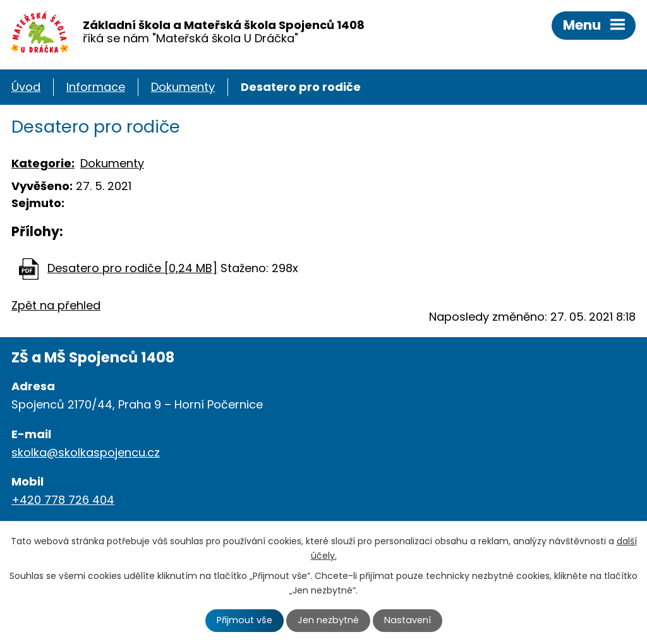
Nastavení (408, 620)
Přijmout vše (245, 620)
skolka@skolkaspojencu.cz (86, 452)
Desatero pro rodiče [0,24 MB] (132, 268)
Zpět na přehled (56, 305)
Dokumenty (183, 87)
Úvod (26, 87)
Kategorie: (43, 163)
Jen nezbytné (328, 620)
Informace (96, 87)
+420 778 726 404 (63, 500)
